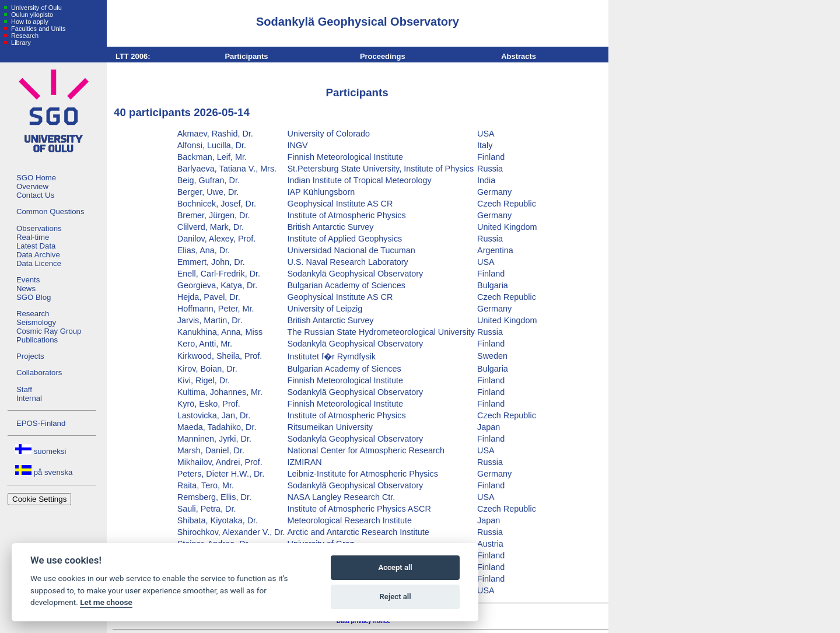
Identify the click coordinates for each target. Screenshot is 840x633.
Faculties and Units (38, 29)
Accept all (395, 567)
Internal (29, 398)
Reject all (395, 597)
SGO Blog (34, 297)
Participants (246, 56)
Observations (39, 228)
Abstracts (519, 56)
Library (20, 43)
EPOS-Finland (41, 423)
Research (24, 36)
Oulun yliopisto (31, 15)
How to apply (29, 22)
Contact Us (35, 195)
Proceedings (383, 56)
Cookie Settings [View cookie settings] (39, 499)
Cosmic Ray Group (49, 331)
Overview (32, 186)
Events (28, 280)
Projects (30, 356)
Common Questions (50, 211)
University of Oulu (36, 8)
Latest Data (36, 246)
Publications (37, 340)
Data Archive (38, 255)
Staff (24, 389)
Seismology (36, 322)
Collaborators (39, 373)
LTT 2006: (133, 56)
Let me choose (106, 602)
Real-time (33, 237)
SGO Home (36, 178)
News (26, 288)
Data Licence (39, 263)
